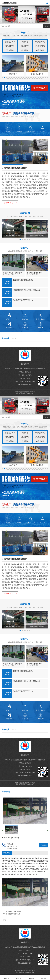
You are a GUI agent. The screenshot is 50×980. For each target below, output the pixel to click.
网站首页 (6, 977)
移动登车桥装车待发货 (15, 911)
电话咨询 (44, 977)
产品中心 (19, 977)
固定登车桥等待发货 (14, 914)
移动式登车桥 (10, 46)
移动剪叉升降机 (40, 46)
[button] (17, 22)
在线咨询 (44, 845)
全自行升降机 (25, 50)
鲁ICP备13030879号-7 (28, 394)
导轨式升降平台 (40, 42)
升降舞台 (25, 42)
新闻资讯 (31, 977)
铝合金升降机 (10, 50)
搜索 (47, 26)
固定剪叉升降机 (10, 42)
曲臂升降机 (40, 50)
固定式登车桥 (25, 46)
